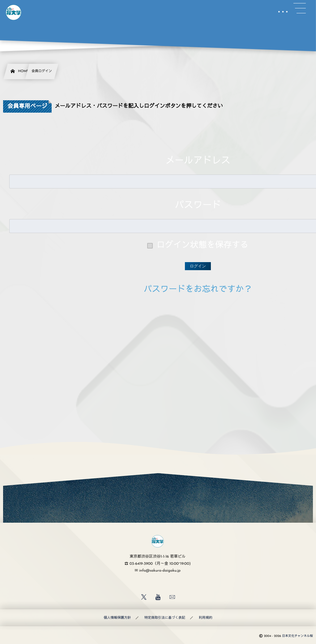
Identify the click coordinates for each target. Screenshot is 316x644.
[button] (300, 8)
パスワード (198, 206)
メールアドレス (198, 161)
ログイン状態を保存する (203, 246)
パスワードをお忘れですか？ (198, 290)
